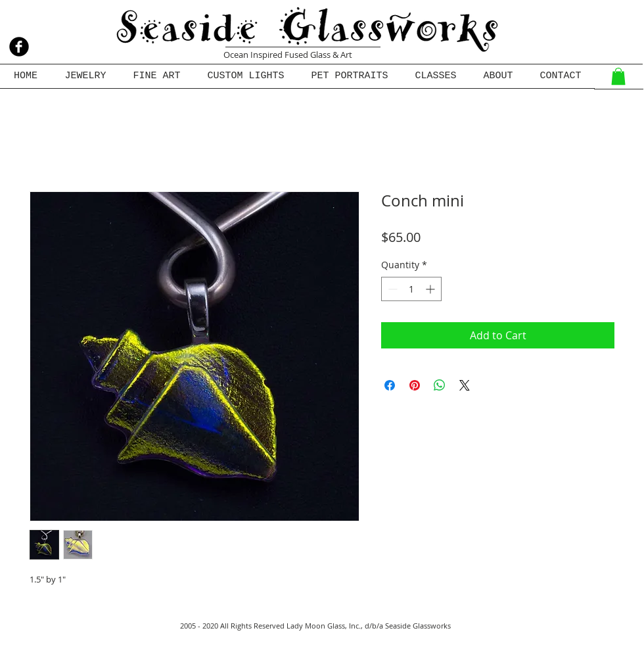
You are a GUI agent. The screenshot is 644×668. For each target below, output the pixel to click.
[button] (618, 76)
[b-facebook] (19, 47)
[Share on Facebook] (390, 385)
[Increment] (431, 289)
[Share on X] (465, 385)
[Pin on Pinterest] (415, 385)
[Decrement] (391, 289)
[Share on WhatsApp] (440, 385)
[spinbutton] (411, 289)
